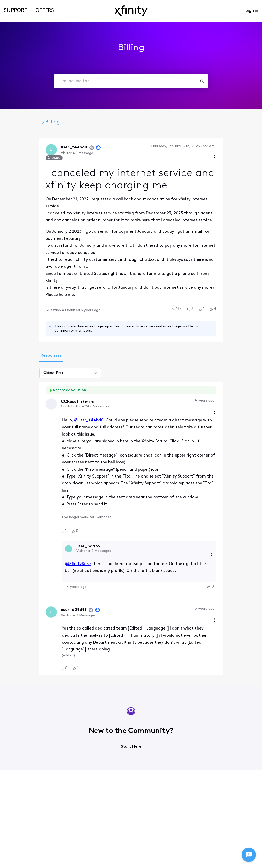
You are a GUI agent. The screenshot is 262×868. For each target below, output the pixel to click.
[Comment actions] (243, 358)
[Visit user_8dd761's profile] (40, 480)
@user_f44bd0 (60, 373)
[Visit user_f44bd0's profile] (23, 150)
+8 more (59, 359)
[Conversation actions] (243, 147)
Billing (138, 122)
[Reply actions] (240, 480)
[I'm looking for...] (202, 81)
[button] (206, 270)
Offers (45, 11)
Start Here (131, 661)
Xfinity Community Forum (42, 122)
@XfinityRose (49, 490)
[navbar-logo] (131, 11)
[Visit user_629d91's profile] (23, 538)
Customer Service (102, 122)
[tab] (22, 313)
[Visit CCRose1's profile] (23, 361)
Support (16, 11)
